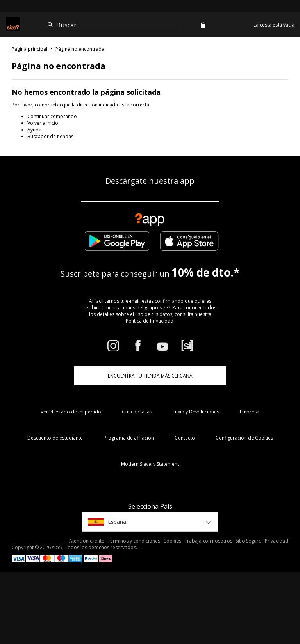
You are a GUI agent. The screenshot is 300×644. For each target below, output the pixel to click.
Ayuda (34, 130)
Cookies (172, 541)
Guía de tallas (137, 412)
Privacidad (277, 541)
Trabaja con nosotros (208, 541)
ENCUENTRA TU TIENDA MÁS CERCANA (150, 376)
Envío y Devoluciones (196, 412)
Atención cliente (87, 541)
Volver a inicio (43, 123)
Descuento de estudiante (55, 438)
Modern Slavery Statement (150, 464)
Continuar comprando (52, 116)
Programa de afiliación (129, 438)
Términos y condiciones (134, 541)
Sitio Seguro (249, 541)
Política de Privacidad (150, 321)
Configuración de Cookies (244, 438)
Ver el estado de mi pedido (71, 412)
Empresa (250, 412)
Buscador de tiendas (50, 136)
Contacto (185, 438)
